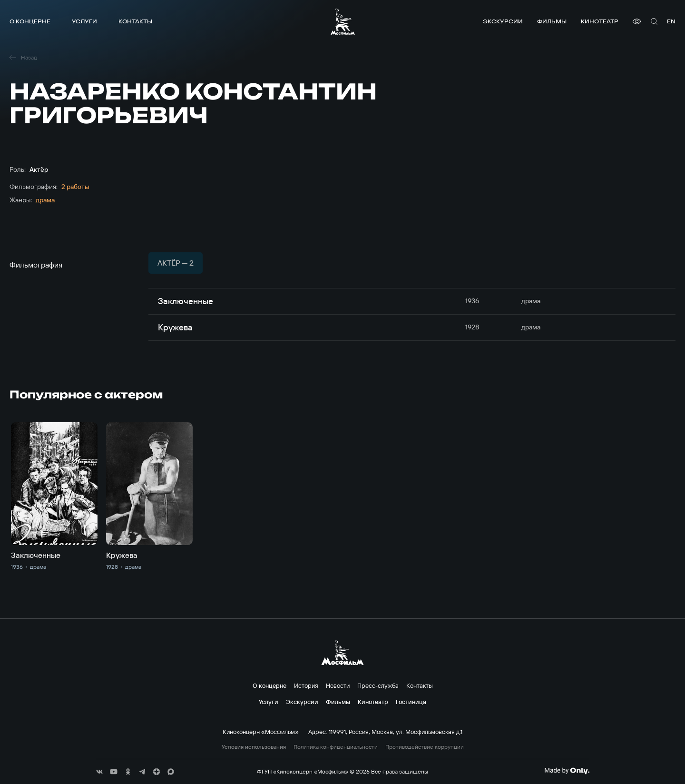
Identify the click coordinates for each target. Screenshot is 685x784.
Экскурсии (503, 21)
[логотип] (343, 21)
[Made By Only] (567, 771)
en (671, 21)
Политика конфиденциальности (336, 747)
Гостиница (411, 702)
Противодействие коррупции (425, 747)
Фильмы (552, 21)
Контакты (135, 21)
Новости (338, 685)
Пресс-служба (378, 685)
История (306, 685)
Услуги (84, 21)
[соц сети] (99, 772)
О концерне (30, 21)
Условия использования (254, 747)
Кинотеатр (600, 21)
